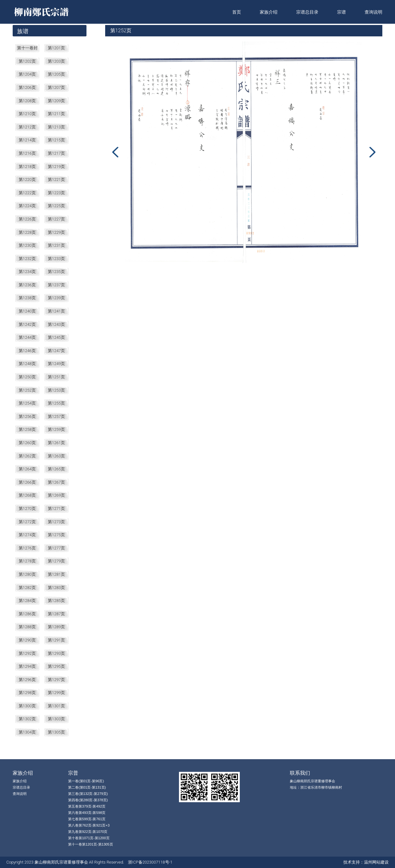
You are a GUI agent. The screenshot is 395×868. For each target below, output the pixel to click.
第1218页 (27, 167)
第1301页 (56, 706)
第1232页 (27, 259)
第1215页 (56, 140)
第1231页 (56, 245)
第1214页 (27, 140)
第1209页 (56, 101)
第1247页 (56, 351)
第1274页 (27, 535)
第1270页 (27, 508)
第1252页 (27, 390)
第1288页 (27, 627)
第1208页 (27, 101)
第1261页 (56, 443)
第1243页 (56, 324)
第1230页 (27, 245)
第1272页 (27, 522)
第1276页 (27, 548)
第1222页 (27, 193)
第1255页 (56, 403)
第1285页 (56, 601)
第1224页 (27, 206)
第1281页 (56, 574)
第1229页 (56, 232)
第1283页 (56, 588)
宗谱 (341, 12)
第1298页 (27, 693)
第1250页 (27, 377)
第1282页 (27, 588)
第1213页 (56, 127)
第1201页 (56, 48)
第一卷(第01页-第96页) (86, 781)
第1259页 (56, 429)
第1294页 (27, 666)
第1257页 (56, 416)
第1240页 (27, 311)
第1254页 (27, 403)
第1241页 (56, 311)
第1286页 (27, 614)
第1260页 (27, 443)
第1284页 (27, 601)
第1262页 (27, 456)
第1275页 (56, 535)
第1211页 (56, 114)
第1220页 (27, 180)
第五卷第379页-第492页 (87, 806)
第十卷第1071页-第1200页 (89, 838)
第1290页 (27, 640)
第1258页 (27, 429)
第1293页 (56, 653)
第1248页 (27, 364)
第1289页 (56, 627)
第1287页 (56, 614)
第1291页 (56, 640)
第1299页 (56, 693)
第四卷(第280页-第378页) (88, 800)
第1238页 (27, 298)
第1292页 (27, 653)
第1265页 (56, 469)
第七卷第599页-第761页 (87, 819)
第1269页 (56, 495)
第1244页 (27, 337)
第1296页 (27, 680)
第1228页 (27, 232)
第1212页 (27, 127)
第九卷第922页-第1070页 (88, 832)
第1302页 (27, 719)
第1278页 (27, 561)
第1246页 (27, 351)
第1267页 (56, 482)
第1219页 (56, 167)
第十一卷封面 (27, 49)
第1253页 (56, 390)
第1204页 (27, 74)
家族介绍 (269, 12)
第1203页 (56, 61)
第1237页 (56, 285)
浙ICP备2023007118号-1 (150, 862)
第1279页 (56, 561)
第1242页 (27, 324)
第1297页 (56, 680)
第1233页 (56, 259)
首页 (237, 12)
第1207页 (56, 87)
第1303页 (56, 719)
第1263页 (56, 456)
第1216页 (27, 153)
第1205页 (56, 74)
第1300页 (27, 706)
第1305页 (56, 732)
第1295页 (56, 666)
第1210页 (27, 114)
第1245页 (56, 337)
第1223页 (56, 193)
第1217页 (56, 153)
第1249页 (56, 364)
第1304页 (27, 732)
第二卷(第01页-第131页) (87, 787)
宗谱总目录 (307, 12)
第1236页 (27, 285)
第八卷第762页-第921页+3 (89, 825)
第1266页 (27, 482)
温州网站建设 (376, 862)
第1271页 (56, 508)
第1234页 (27, 272)
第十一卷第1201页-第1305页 (91, 844)
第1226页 (27, 219)
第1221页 (56, 180)
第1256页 (27, 416)
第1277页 (56, 548)
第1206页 (27, 87)
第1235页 (56, 272)
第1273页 (56, 522)
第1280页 (27, 574)
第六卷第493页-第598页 (87, 813)
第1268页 (27, 495)
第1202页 (27, 61)
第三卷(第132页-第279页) (88, 794)
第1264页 (27, 469)
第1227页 (56, 219)
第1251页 (56, 377)
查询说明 (373, 12)
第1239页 (56, 298)
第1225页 (56, 206)
